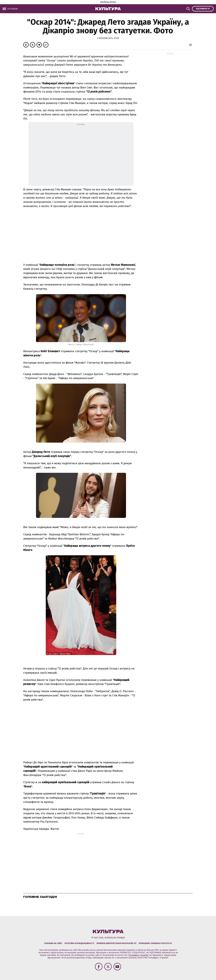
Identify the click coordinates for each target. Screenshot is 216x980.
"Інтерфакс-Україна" (138, 955)
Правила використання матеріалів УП (116, 943)
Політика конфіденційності (79, 943)
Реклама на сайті (53, 943)
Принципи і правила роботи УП (155, 943)
